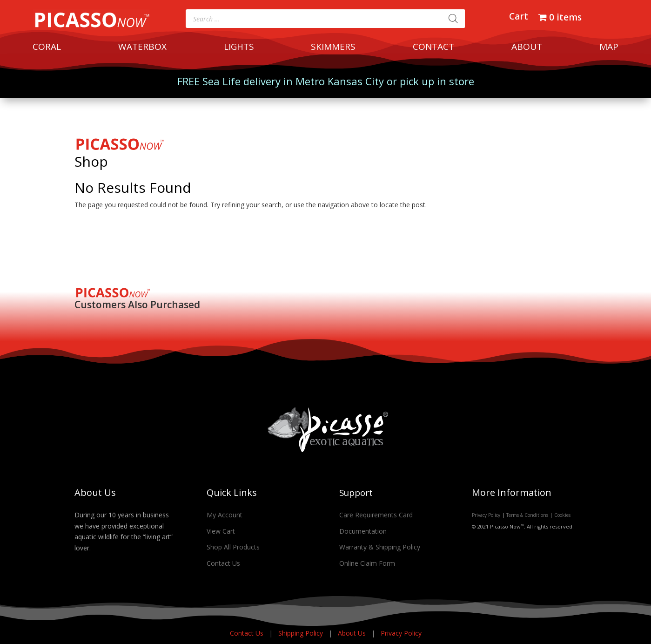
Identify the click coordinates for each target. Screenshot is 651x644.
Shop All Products (233, 547)
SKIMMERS (333, 48)
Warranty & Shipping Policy (380, 547)
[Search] (453, 19)
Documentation (363, 531)
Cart (519, 18)
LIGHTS (239, 48)
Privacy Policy (486, 515)
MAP (609, 48)
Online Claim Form (367, 563)
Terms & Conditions (527, 515)
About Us (353, 633)
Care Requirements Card (376, 515)
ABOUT (527, 48)
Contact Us (223, 563)
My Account (225, 515)
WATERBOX (142, 48)
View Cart (221, 531)
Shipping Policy (302, 633)
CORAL (47, 48)
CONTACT (433, 48)
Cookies (562, 515)
